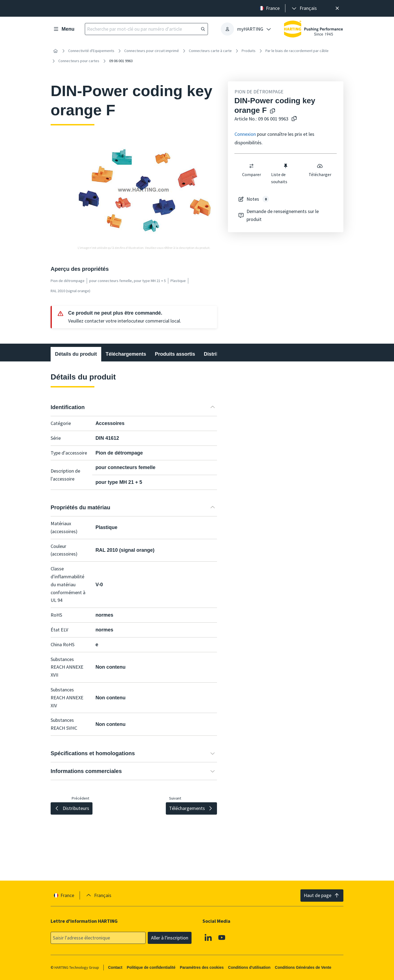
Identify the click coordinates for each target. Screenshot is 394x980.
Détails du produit (76, 354)
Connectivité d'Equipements (91, 51)
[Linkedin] (208, 937)
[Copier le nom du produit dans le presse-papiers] (271, 111)
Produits (249, 51)
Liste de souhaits (280, 174)
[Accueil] (56, 51)
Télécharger (320, 170)
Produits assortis (175, 354)
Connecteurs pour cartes (79, 61)
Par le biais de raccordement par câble (297, 51)
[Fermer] (337, 8)
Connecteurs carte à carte (210, 51)
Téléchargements (126, 354)
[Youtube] (222, 937)
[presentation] (304, 8)
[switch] (251, 166)
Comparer (251, 170)
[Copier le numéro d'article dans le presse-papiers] (293, 119)
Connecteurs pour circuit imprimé (152, 51)
